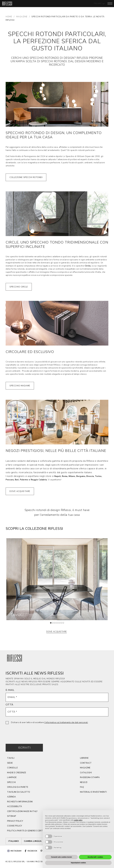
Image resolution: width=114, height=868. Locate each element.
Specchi (11, 782)
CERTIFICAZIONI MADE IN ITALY (22, 811)
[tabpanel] (57, 579)
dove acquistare (20, 491)
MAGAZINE (22, 17)
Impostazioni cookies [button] (78, 863)
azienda (12, 797)
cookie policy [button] (78, 820)
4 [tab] (58, 624)
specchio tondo (17, 257)
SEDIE (10, 763)
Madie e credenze (17, 773)
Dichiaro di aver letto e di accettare (49, 722)
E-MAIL (10, 690)
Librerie (84, 758)
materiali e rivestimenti (93, 792)
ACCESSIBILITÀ (15, 806)
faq (82, 787)
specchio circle (19, 287)
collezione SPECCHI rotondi (26, 177)
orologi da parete (18, 787)
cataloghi (86, 773)
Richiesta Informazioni (20, 802)
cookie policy (15, 826)
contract (86, 763)
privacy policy (15, 821)
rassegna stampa (90, 777)
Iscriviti (24, 748)
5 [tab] (60, 624)
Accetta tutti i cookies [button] (95, 857)
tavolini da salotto (19, 792)
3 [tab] (56, 624)
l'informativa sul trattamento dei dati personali (66, 722)
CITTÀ (9, 705)
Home (9, 17)
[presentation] (28, 732)
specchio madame (20, 386)
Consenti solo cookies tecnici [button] (62, 857)
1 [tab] (52, 624)
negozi (84, 782)
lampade (12, 777)
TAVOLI (11, 758)
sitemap (12, 816)
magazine (85, 768)
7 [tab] (64, 624)
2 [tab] (54, 624)
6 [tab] (62, 624)
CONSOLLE (12, 768)
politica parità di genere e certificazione (30, 831)
